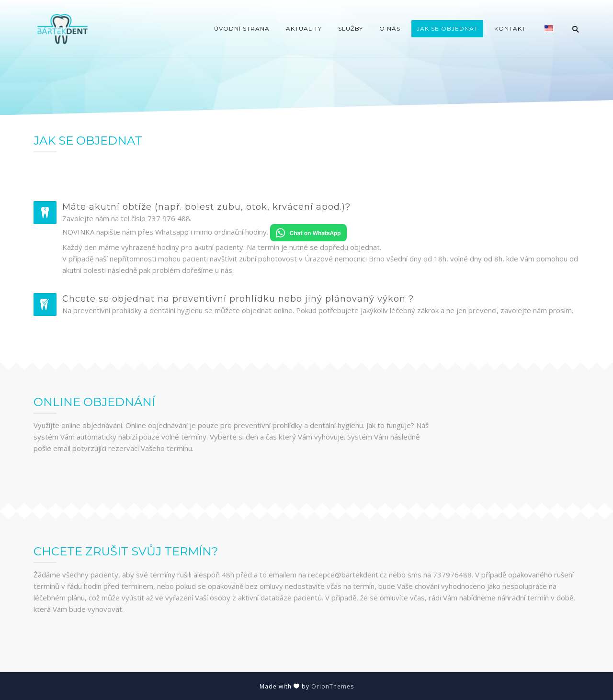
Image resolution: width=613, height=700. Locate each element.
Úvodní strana (242, 28)
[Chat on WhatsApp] (308, 232)
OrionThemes (333, 686)
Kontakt (510, 28)
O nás (390, 28)
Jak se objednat (447, 28)
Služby (351, 28)
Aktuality (304, 28)
